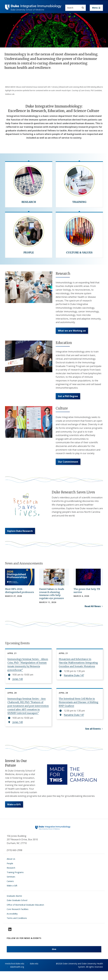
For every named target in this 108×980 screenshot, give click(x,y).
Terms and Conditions (17, 927)
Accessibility (12, 923)
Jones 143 (18, 684)
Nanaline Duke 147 (74, 680)
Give (54, 958)
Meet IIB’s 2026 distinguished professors (20, 595)
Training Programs (15, 881)
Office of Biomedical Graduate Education (25, 914)
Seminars (11, 886)
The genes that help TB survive (87, 595)
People (10, 872)
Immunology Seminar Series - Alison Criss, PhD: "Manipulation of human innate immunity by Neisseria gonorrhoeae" (28, 669)
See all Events (93, 735)
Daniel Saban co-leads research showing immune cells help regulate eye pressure (52, 598)
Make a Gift (14, 813)
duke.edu (34, 973)
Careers (10, 890)
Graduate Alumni (14, 905)
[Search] (83, 8)
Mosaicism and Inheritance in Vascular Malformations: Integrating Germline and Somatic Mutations (78, 667)
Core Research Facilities (18, 918)
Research (11, 877)
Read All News (93, 611)
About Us (11, 868)
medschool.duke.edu (15, 973)
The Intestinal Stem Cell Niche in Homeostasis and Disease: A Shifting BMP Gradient (79, 707)
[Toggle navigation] (96, 8)
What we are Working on (72, 332)
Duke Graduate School (17, 909)
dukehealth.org (17, 976)
